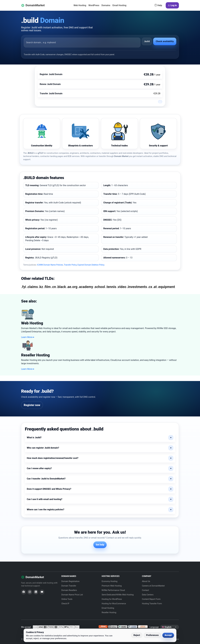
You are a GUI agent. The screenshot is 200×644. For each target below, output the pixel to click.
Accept (168, 635)
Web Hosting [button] (80, 5)
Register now (32, 405)
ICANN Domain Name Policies (50, 265)
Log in (172, 5)
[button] (100, 438)
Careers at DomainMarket (153, 586)
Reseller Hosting (109, 613)
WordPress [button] (94, 5)
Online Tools (67, 599)
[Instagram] (30, 592)
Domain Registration (70, 581)
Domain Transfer (69, 586)
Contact (145, 590)
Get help (100, 545)
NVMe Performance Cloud (113, 590)
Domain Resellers (69, 590)
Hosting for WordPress (112, 599)
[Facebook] (24, 592)
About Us (146, 581)
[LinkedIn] (36, 592)
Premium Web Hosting (112, 586)
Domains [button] (106, 5)
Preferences (152, 635)
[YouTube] (42, 592)
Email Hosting (119, 5)
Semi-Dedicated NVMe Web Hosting (118, 595)
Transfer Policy (70, 265)
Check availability (165, 41)
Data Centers (148, 595)
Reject (137, 635)
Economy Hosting (110, 581)
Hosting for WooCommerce (114, 604)
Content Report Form (151, 599)
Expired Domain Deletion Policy (91, 265)
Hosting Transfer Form (152, 604)
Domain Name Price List (72, 595)
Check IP (65, 604)
